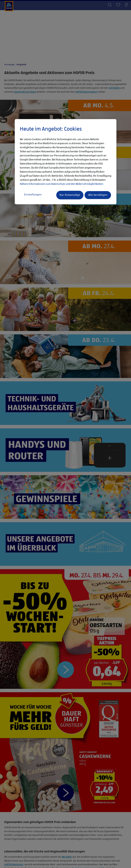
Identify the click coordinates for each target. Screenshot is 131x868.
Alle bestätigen (98, 195)
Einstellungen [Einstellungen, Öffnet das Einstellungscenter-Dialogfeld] (33, 195)
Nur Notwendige (70, 195)
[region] (66, 162)
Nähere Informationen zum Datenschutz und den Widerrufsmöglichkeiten (62, 184)
